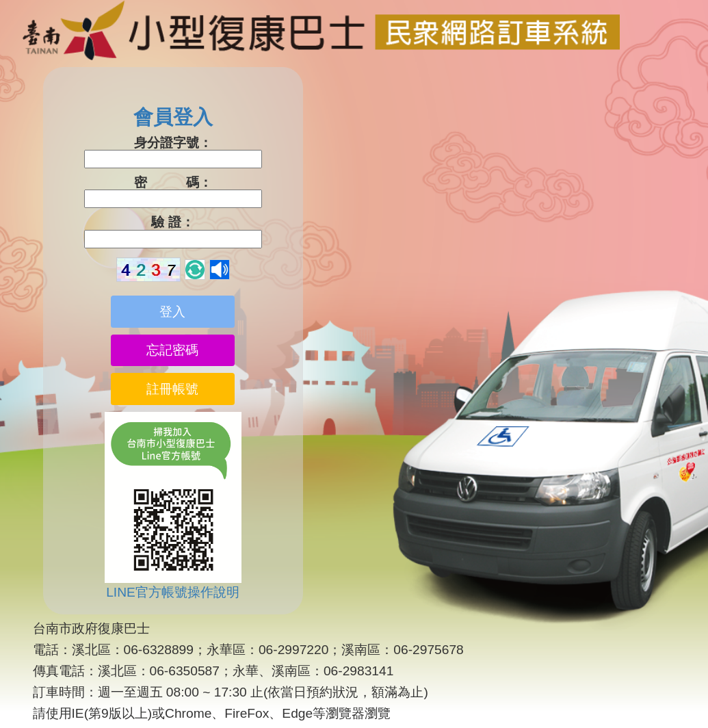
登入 (172, 312)
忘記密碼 (172, 350)
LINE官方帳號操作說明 (173, 592)
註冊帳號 (172, 389)
